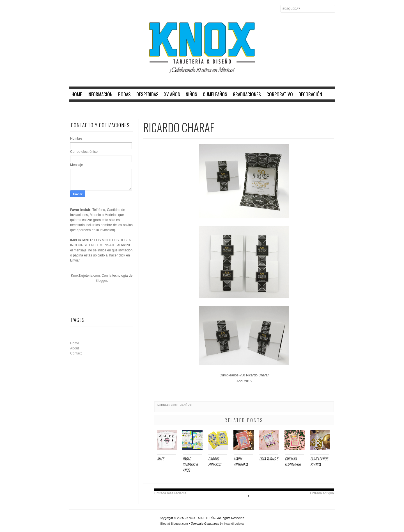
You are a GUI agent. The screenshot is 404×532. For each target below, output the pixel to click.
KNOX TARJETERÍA (201, 518)
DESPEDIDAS (147, 94)
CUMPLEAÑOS (215, 94)
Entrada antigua (322, 493)
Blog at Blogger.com (175, 524)
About (74, 348)
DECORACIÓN (310, 94)
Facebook (73, 12)
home (77, 94)
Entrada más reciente (170, 493)
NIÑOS (191, 94)
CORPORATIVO (280, 94)
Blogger (101, 281)
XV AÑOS (172, 94)
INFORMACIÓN (100, 94)
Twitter (85, 12)
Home (75, 343)
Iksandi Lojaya (234, 524)
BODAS (124, 94)
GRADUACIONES (247, 94)
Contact (76, 353)
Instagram (97, 12)
